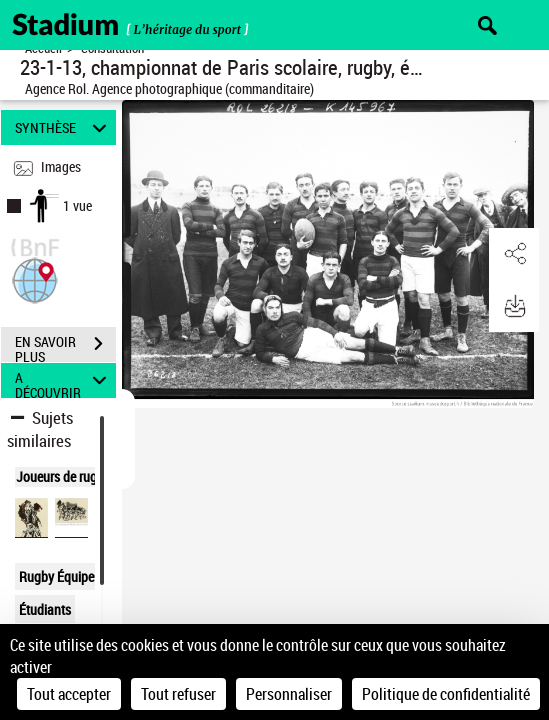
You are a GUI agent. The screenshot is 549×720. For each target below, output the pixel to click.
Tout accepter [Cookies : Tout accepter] (69, 694)
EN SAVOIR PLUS (65, 346)
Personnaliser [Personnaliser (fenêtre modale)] (289, 694)
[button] (35, 278)
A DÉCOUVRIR (64, 380)
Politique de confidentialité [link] (446, 694)
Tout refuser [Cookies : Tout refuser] (178, 694)
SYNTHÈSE (64, 127)
